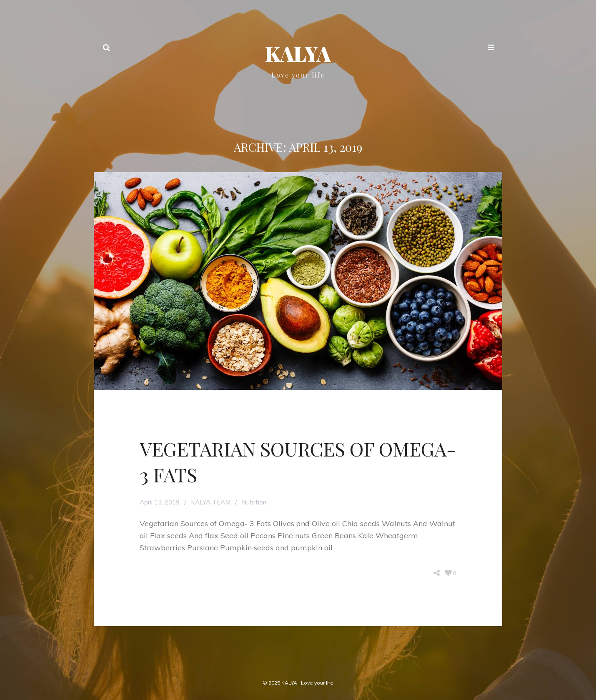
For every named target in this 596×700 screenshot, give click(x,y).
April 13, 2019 (160, 502)
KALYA (298, 53)
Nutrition (254, 502)
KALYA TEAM (211, 502)
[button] (491, 48)
